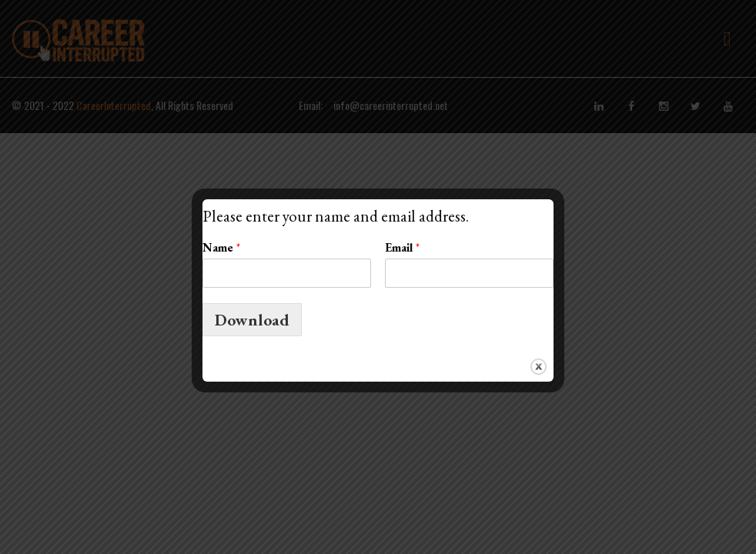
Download (252, 320)
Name (221, 248)
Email (402, 248)
